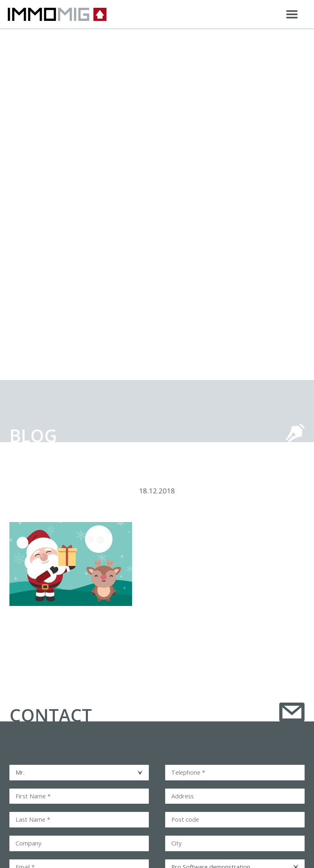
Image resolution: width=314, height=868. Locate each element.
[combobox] (79, 773)
